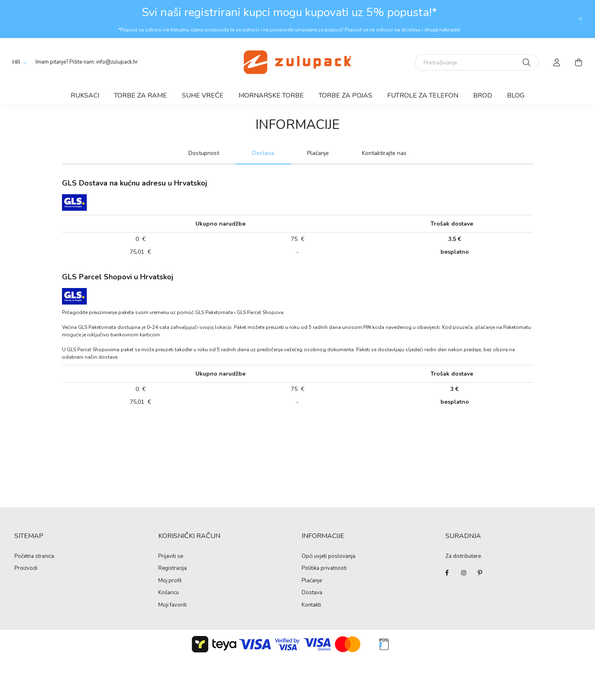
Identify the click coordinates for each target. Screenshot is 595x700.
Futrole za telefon (423, 95)
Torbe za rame (140, 95)
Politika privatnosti (324, 569)
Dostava (312, 593)
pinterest (480, 573)
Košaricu (169, 593)
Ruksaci (85, 95)
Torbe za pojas (345, 95)
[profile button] (557, 62)
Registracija (173, 569)
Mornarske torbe (271, 95)
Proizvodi (26, 569)
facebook (447, 573)
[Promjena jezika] (18, 62)
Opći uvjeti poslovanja (328, 557)
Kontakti (311, 605)
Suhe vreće (203, 95)
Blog (516, 95)
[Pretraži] (527, 62)
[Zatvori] (581, 19)
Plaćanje (312, 581)
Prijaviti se (171, 557)
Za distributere (463, 556)
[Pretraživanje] (477, 62)
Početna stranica (34, 557)
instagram (464, 573)
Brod (483, 95)
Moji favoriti (173, 605)
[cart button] (578, 62)
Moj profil (170, 581)
